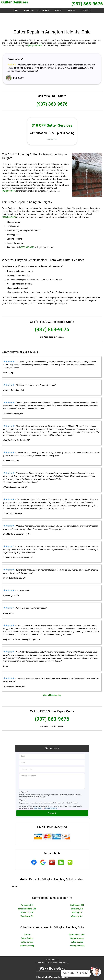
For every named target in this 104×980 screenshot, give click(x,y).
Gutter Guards (77, 930)
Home (15, 10)
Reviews (59, 10)
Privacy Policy (38, 796)
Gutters (27, 923)
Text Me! (25, 780)
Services (29, 11)
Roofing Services (77, 934)
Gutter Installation (77, 923)
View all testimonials (52, 683)
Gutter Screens (77, 926)
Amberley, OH (27, 893)
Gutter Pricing (27, 926)
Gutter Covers (27, 930)
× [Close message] (89, 971)
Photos (72, 10)
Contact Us (86, 10)
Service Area (43, 10)
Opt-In (24, 789)
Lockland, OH (77, 897)
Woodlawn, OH (27, 904)
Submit (52, 801)
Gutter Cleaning (27, 934)
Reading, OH (77, 901)
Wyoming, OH (77, 904)
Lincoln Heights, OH (27, 897)
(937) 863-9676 (87, 4)
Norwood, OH (27, 901)
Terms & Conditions (51, 796)
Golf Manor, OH (77, 893)
